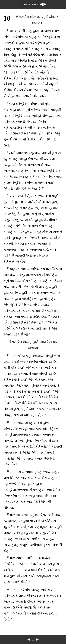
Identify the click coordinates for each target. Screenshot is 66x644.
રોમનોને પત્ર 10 (32, 5)
